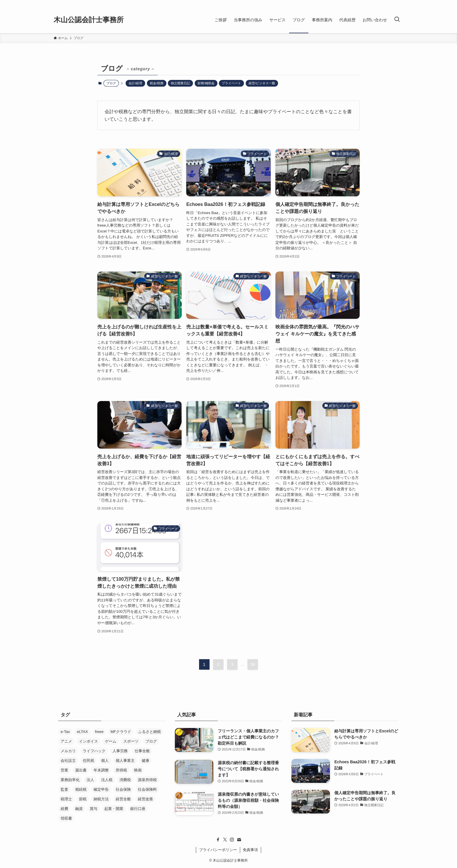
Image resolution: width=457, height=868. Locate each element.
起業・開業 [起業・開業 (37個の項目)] (114, 809)
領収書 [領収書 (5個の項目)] (66, 818)
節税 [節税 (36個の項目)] (83, 799)
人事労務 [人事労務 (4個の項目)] (120, 751)
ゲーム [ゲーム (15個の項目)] (111, 741)
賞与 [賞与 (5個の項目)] (94, 809)
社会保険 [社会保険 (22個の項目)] (123, 789)
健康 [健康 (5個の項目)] (145, 761)
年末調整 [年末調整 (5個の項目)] (101, 770)
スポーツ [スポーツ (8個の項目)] (131, 741)
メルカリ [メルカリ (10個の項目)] (68, 751)
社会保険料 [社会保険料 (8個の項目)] (147, 789)
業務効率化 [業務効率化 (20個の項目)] (70, 780)
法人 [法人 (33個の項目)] (90, 780)
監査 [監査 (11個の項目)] (64, 789)
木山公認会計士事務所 (89, 20)
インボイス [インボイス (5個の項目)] (88, 741)
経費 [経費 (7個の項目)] (64, 809)
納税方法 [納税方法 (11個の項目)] (101, 799)
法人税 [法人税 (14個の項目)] (107, 780)
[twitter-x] (225, 840)
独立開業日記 (180, 83)
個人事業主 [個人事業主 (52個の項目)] (125, 761)
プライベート (231, 83)
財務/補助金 (206, 83)
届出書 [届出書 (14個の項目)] (81, 770)
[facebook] (218, 840)
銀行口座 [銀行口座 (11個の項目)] (138, 809)
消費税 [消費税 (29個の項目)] (125, 780)
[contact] (239, 840)
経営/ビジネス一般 (262, 83)
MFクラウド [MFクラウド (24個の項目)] (121, 732)
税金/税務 (157, 83)
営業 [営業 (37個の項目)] (64, 770)
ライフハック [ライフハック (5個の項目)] (94, 751)
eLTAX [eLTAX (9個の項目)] (82, 732)
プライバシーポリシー (218, 850)
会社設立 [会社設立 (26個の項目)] (68, 761)
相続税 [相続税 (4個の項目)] (81, 789)
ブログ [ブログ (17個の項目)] (151, 741)
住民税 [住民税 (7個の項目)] (88, 761)
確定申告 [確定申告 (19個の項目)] (101, 789)
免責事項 (250, 850)
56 (253, 664)
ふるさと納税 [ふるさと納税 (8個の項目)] (150, 732)
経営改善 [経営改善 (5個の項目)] (145, 799)
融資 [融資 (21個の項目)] (79, 809)
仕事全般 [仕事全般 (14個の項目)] (142, 751)
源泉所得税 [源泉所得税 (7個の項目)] (147, 780)
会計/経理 (135, 83)
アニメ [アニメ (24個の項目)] (66, 741)
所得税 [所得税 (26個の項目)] (121, 770)
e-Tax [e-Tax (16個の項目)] (65, 732)
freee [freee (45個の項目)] (99, 732)
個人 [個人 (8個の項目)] (105, 761)
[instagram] (232, 840)
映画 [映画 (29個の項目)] (138, 770)
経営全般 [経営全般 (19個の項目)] (123, 799)
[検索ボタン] (397, 20)
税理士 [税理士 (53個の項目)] (66, 799)
